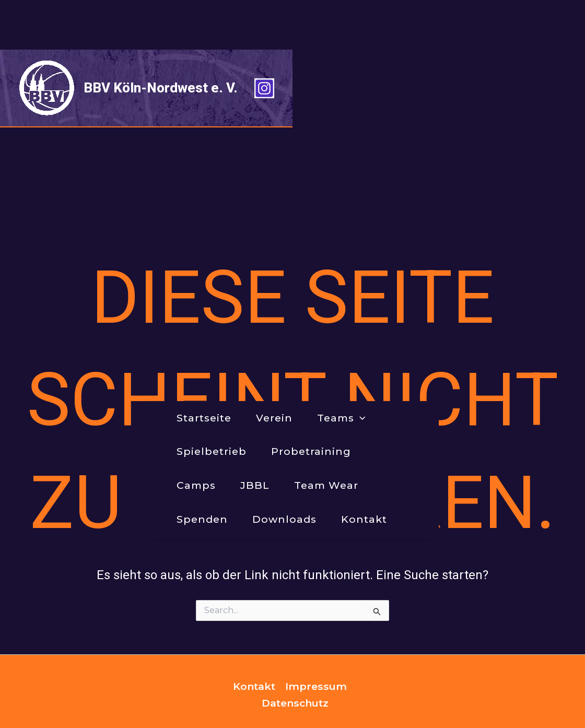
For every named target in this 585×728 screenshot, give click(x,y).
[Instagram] (557, 39)
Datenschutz (295, 643)
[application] (223, 97)
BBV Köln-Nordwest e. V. (161, 38)
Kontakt (254, 627)
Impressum (316, 627)
